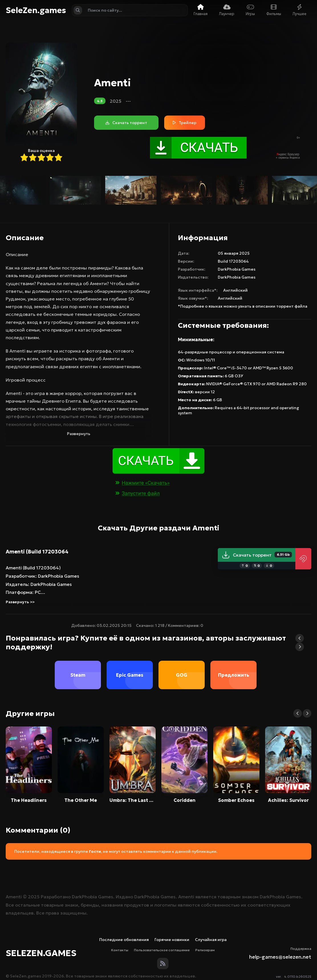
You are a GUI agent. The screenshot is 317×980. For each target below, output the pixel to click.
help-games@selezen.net (280, 957)
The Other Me (81, 800)
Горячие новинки (172, 940)
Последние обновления (124, 940)
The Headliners (29, 800)
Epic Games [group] (130, 675)
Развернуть (79, 434)
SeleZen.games (36, 10)
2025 (116, 101)
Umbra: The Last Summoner (133, 800)
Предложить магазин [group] (234, 681)
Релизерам (205, 950)
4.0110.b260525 (298, 976)
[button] (300, 638)
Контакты (120, 950)
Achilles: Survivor (288, 800)
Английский (235, 290)
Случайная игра (211, 940)
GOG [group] (182, 675)
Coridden (185, 800)
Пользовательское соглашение (162, 950)
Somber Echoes (236, 800)
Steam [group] (78, 675)
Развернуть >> (20, 602)
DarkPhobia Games (237, 269)
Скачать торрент (257, 555)
